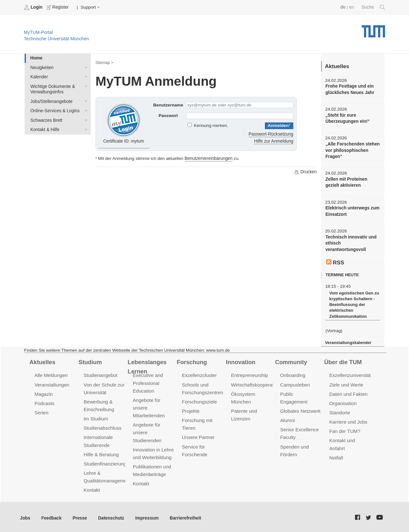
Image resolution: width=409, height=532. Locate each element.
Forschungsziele (199, 400)
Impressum (146, 516)
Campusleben (295, 383)
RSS (335, 261)
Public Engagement (301, 392)
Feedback (51, 516)
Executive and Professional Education (148, 382)
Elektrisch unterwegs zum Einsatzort (352, 210)
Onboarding (293, 374)
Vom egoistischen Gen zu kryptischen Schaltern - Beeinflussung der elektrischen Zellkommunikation (354, 304)
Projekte (191, 409)
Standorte (340, 411)
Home (36, 58)
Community (291, 361)
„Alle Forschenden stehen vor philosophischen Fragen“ (352, 150)
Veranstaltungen (52, 383)
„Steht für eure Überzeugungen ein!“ (347, 118)
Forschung (192, 361)
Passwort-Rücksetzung (271, 134)
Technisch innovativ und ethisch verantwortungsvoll (351, 243)
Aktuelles (42, 361)
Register (58, 7)
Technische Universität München (373, 29)
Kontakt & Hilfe (85, 129)
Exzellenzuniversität (351, 374)
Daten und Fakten (348, 392)
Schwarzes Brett (85, 119)
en (352, 7)
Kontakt (92, 488)
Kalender (85, 76)
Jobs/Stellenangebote (85, 101)
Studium (90, 361)
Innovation (240, 361)
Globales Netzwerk (300, 402)
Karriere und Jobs (348, 420)
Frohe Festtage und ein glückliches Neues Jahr (349, 89)
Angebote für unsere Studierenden (147, 431)
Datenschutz (110, 516)
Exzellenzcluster (199, 374)
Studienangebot (100, 374)
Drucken (305, 172)
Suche (373, 7)
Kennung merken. (211, 125)
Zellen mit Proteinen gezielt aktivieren (346, 182)
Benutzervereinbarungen (208, 158)
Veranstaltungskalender (348, 341)
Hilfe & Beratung (101, 453)
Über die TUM (343, 361)
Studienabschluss (102, 426)
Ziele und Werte (346, 383)
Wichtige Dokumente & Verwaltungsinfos (85, 86)
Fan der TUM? (345, 430)
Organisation (343, 402)
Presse (79, 516)
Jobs (25, 516)
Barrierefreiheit (184, 516)
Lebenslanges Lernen (147, 365)
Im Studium (96, 417)
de (343, 7)
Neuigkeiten (85, 67)
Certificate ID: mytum (124, 123)
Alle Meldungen (51, 374)
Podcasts (44, 402)
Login (34, 7)
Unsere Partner (198, 436)
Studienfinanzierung (105, 462)
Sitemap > (104, 63)
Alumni (288, 411)
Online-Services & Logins (85, 110)
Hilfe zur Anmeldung (274, 141)
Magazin (44, 392)
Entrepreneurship (249, 374)
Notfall (336, 456)
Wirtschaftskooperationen (258, 383)
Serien (41, 411)
